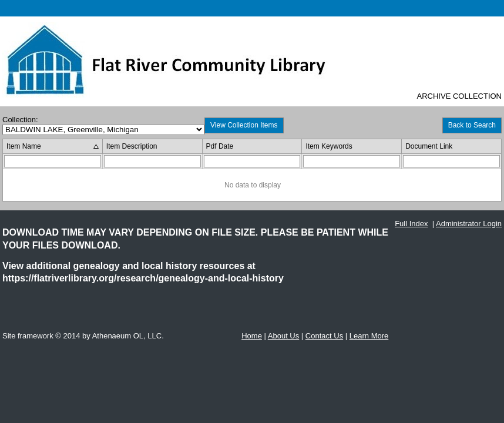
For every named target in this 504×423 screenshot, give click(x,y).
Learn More (369, 336)
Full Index (411, 224)
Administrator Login (469, 224)
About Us (283, 336)
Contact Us (324, 336)
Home (252, 336)
